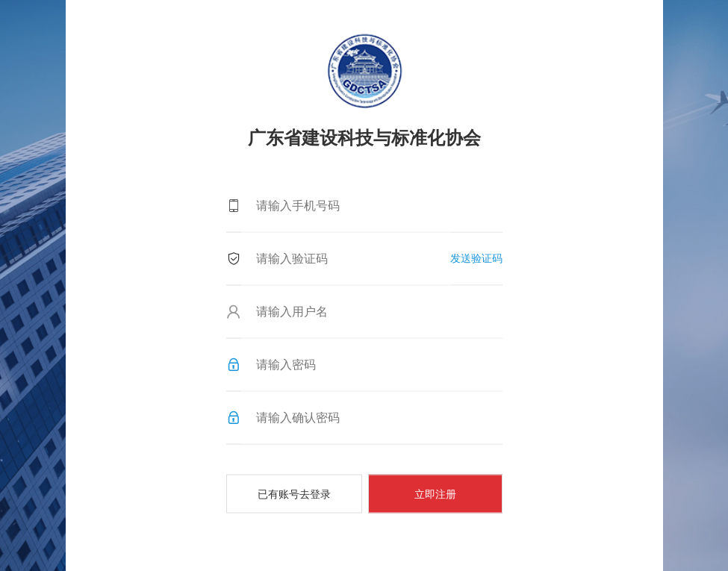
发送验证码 (476, 258)
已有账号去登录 (294, 493)
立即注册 (435, 493)
